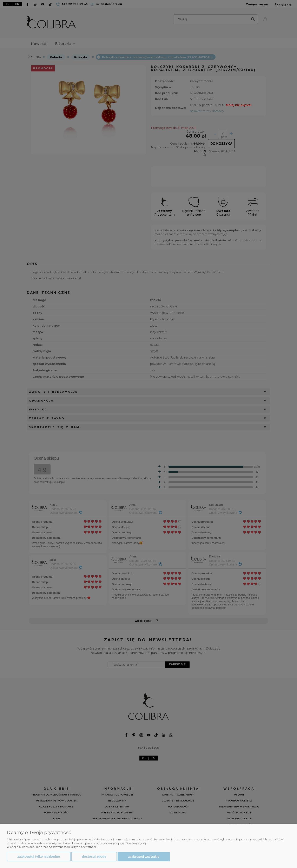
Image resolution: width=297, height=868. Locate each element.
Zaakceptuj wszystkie (144, 857)
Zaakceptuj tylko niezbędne (39, 857)
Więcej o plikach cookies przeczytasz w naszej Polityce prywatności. (52, 847)
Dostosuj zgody (94, 857)
